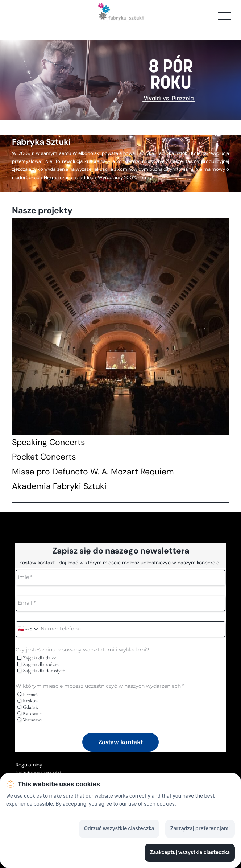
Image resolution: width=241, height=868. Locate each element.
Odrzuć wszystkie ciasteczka (119, 829)
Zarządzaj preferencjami (200, 829)
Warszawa (30, 719)
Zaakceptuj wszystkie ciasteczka (190, 853)
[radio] (19, 694)
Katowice (30, 713)
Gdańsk (28, 707)
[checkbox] (19, 658)
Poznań (28, 694)
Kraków (28, 701)
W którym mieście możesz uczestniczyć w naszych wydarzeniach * (100, 686)
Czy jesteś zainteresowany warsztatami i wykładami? (82, 650)
